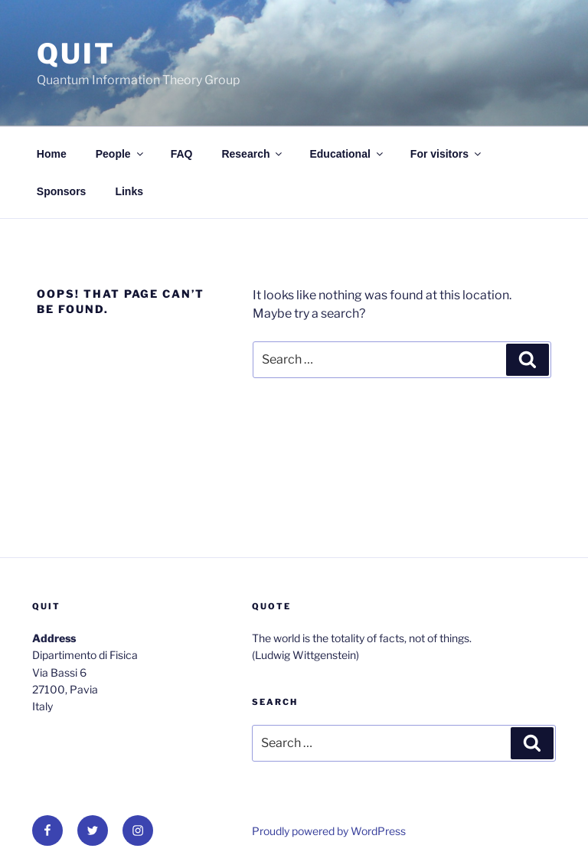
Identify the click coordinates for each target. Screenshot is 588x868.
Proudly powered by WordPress (329, 831)
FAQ (182, 154)
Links (129, 191)
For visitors (447, 154)
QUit (76, 54)
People (121, 154)
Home (52, 154)
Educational (347, 154)
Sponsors (62, 191)
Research (253, 154)
